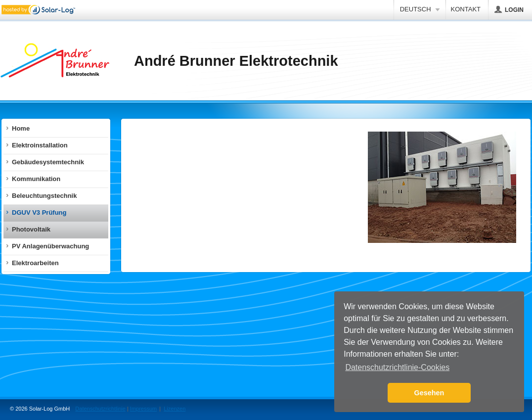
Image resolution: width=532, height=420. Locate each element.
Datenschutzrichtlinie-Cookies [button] (397, 367)
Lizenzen (175, 409)
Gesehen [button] (429, 393)
